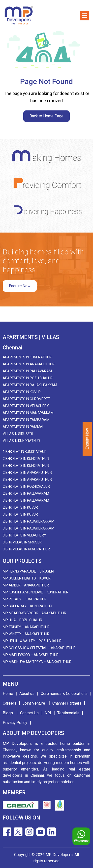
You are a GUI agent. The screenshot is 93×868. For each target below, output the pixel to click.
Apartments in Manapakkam (28, 413)
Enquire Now (20, 286)
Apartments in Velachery (26, 406)
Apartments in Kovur (22, 392)
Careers (9, 703)
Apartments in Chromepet (26, 399)
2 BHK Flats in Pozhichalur (26, 486)
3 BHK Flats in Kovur (20, 514)
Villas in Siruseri (18, 434)
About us (27, 694)
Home (8, 694)
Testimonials (68, 713)
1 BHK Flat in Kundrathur (25, 452)
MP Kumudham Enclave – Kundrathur (36, 592)
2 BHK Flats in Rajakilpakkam (28, 521)
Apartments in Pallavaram (27, 371)
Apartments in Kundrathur (27, 357)
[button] (85, 16)
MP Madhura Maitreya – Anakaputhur (37, 662)
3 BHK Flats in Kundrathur (26, 466)
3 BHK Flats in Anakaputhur (27, 480)
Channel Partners (67, 703)
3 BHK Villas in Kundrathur (26, 549)
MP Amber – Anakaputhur (26, 585)
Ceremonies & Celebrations (64, 694)
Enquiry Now (87, 439)
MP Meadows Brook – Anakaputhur (34, 613)
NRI (48, 713)
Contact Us (29, 713)
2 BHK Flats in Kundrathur (26, 459)
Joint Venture (34, 703)
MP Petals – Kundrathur (25, 599)
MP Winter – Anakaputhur (26, 634)
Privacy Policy (15, 723)
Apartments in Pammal (23, 427)
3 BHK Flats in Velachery (24, 535)
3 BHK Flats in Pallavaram (26, 500)
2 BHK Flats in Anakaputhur (27, 473)
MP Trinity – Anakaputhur (26, 627)
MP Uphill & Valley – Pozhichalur (32, 641)
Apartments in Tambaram (26, 420)
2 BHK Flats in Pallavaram (26, 493)
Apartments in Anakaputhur (29, 364)
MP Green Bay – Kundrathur (27, 606)
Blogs (8, 713)
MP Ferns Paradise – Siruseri (28, 571)
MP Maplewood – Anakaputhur (31, 655)
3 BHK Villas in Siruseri (23, 542)
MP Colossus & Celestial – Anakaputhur (39, 648)
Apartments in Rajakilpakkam (30, 385)
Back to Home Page (46, 116)
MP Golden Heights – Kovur (27, 578)
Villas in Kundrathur (21, 441)
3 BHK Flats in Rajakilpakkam (28, 528)
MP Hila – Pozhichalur (22, 620)
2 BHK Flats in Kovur (20, 507)
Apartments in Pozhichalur (28, 378)
